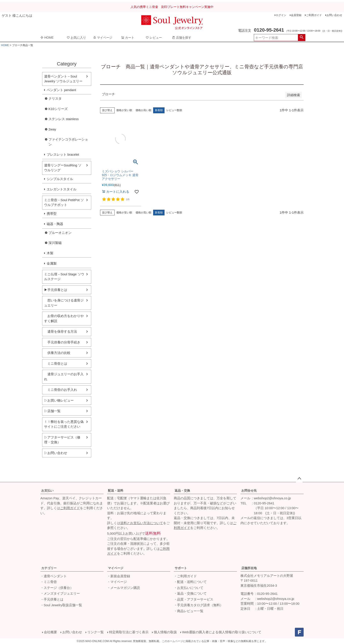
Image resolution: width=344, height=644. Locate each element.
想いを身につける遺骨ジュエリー (64, 303)
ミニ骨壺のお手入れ (61, 390)
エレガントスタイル (62, 189)
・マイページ (117, 582)
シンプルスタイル (60, 179)
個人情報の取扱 (165, 632)
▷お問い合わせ (56, 453)
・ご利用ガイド (185, 576)
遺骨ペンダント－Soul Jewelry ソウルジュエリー (63, 79)
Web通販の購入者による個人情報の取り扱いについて (222, 632)
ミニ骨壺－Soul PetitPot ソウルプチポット (64, 202)
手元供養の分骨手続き (62, 342)
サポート (181, 568)
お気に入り (76, 38)
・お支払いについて (189, 588)
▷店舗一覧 (52, 411)
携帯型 (52, 214)
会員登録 (296, 15)
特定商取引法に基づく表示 (129, 632)
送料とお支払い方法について (142, 523)
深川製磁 (55, 243)
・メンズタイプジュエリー (60, 593)
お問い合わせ (334, 15)
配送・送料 (116, 491)
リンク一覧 (96, 632)
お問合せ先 (249, 491)
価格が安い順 (124, 110)
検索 (302, 38)
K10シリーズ (58, 109)
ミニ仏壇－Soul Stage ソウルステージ (64, 277)
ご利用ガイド (314, 15)
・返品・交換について (190, 593)
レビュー (154, 38)
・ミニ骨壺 (49, 582)
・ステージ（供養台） (57, 588)
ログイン (281, 15)
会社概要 (50, 632)
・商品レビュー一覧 (189, 611)
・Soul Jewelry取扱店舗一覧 (61, 605)
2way (52, 129)
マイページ (103, 38)
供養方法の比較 (57, 353)
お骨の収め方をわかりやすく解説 (64, 318)
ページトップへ (299, 479)
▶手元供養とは (56, 290)
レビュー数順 (174, 110)
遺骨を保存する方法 (61, 331)
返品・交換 (182, 491)
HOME (47, 38)
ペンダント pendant (61, 90)
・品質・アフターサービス (193, 599)
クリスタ (55, 98)
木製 (50, 253)
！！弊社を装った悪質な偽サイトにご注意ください (64, 424)
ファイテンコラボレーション (68, 142)
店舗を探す (182, 38)
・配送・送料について (190, 582)
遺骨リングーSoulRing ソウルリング (63, 168)
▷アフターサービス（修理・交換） (62, 440)
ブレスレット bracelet (63, 154)
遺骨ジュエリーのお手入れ (64, 377)
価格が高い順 (143, 110)
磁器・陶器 (55, 224)
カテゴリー (49, 568)
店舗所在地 (249, 568)
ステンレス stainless (64, 119)
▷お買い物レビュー (59, 400)
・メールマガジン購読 (124, 588)
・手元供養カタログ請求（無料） (198, 605)
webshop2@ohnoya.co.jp (272, 498)
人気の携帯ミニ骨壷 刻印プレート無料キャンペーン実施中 (172, 7)
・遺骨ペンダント (54, 576)
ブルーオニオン (60, 233)
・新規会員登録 (119, 576)
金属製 (52, 263)
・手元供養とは (52, 599)
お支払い (47, 491)
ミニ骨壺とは (56, 363)
